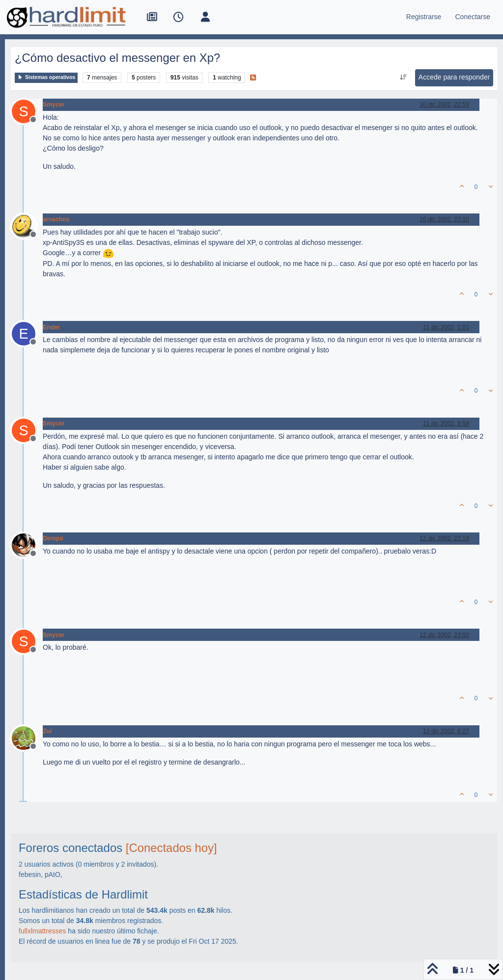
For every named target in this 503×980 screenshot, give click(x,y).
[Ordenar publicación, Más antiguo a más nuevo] (403, 78)
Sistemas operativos (46, 77)
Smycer (54, 105)
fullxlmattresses (42, 931)
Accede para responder (454, 77)
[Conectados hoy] (171, 848)
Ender (51, 327)
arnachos (56, 219)
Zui (47, 731)
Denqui (53, 538)
